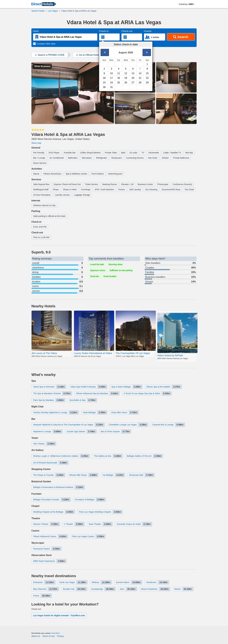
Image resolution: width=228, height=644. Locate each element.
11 (119, 73)
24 (111, 83)
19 (126, 78)
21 (140, 78)
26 (126, 83)
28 (140, 83)
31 (111, 87)
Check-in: (104, 31)
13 (133, 73)
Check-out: (127, 31)
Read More (56, 633)
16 (104, 78)
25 (119, 83)
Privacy (60, 636)
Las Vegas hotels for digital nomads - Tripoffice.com (59, 615)
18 (119, 78)
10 (111, 73)
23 (104, 83)
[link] (44, 4)
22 (147, 78)
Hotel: (36, 31)
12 (126, 73)
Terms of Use (49, 636)
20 (133, 78)
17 (111, 78)
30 (104, 87)
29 (147, 83)
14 (140, 73)
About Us (36, 636)
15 (147, 73)
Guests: (148, 31)
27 (133, 83)
